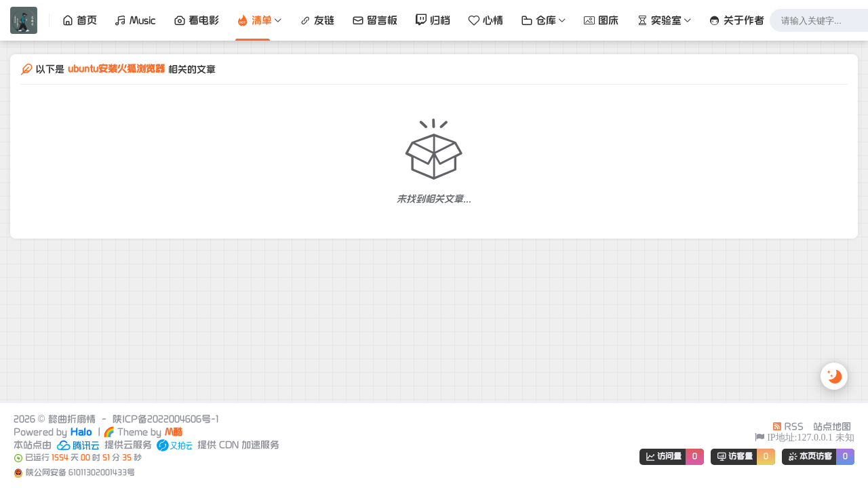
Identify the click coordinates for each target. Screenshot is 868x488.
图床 (601, 20)
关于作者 (736, 20)
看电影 (196, 20)
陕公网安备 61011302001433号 (80, 473)
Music (135, 20)
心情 (486, 20)
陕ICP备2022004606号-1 (165, 419)
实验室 (659, 20)
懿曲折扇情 (72, 419)
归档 (433, 20)
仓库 (538, 20)
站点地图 (832, 427)
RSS (788, 427)
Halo (81, 432)
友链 (317, 20)
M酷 (174, 432)
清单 (254, 20)
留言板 (375, 20)
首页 (79, 20)
